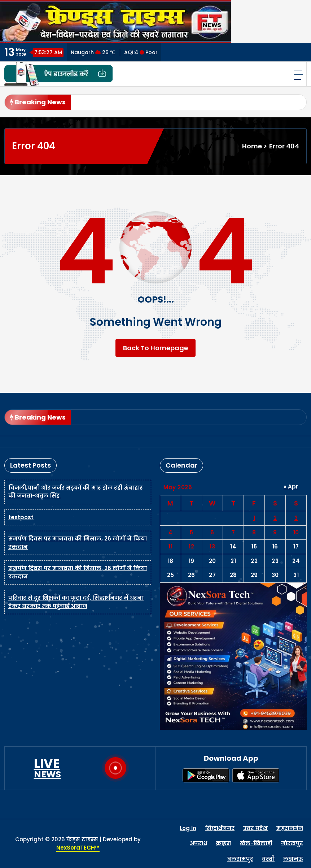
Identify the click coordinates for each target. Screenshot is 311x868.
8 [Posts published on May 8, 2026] (254, 532)
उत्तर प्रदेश (255, 828)
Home (252, 146)
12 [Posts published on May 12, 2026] (191, 546)
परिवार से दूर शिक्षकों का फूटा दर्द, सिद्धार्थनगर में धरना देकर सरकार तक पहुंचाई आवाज (76, 602)
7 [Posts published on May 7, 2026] (233, 532)
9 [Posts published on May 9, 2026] (275, 532)
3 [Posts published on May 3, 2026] (296, 518)
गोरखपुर (292, 843)
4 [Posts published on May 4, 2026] (171, 532)
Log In (188, 828)
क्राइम (224, 843)
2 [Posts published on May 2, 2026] (275, 518)
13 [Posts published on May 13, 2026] (212, 546)
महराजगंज (290, 828)
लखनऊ (293, 859)
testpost (21, 517)
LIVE (47, 768)
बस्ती (268, 859)
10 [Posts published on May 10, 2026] (296, 532)
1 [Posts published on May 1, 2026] (254, 518)
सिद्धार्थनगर (220, 828)
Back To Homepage (155, 348)
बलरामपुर (240, 859)
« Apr (291, 487)
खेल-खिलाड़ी (256, 843)
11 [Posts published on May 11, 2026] (170, 546)
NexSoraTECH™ (78, 848)
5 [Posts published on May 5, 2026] (192, 532)
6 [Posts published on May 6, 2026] (212, 532)
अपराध (198, 843)
